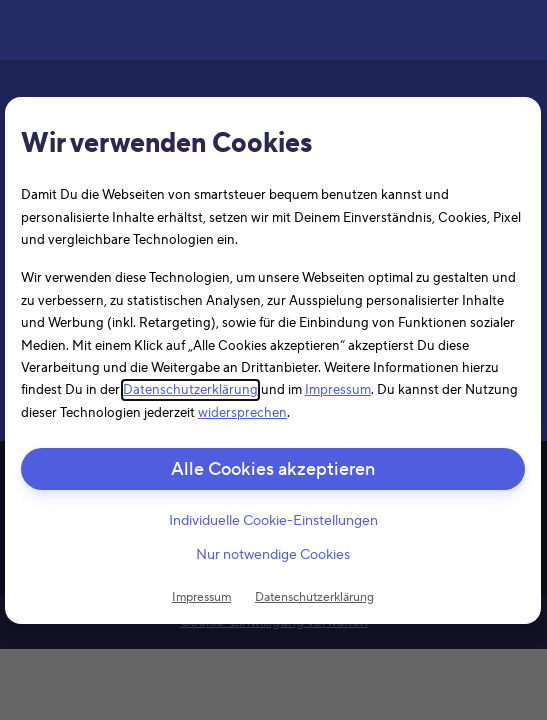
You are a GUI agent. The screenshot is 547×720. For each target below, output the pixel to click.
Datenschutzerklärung (190, 390)
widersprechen (242, 412)
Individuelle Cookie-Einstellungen (273, 521)
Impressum (338, 390)
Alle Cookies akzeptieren (273, 469)
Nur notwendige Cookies (273, 555)
